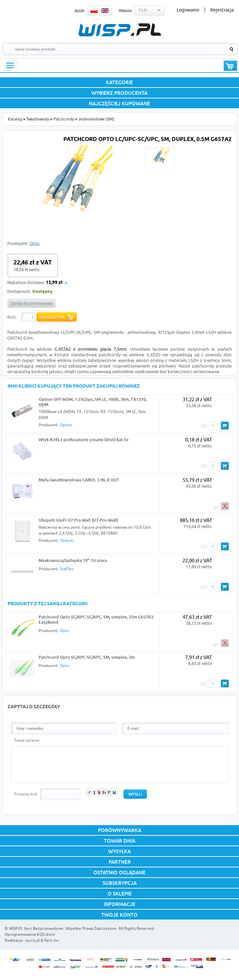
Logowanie (188, 10)
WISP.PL (120, 30)
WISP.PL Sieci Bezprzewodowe (36, 928)
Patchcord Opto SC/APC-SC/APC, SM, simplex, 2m (87, 657)
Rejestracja (222, 10)
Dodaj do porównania (32, 303)
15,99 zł (54, 283)
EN (105, 11)
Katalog (15, 119)
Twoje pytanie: (27, 740)
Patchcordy (64, 119)
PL (94, 11)
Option (66, 425)
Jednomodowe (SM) (96, 119)
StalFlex (67, 569)
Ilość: (12, 317)
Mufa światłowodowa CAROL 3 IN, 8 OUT (79, 480)
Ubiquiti (67, 540)
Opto (34, 243)
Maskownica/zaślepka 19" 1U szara (73, 560)
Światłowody (38, 119)
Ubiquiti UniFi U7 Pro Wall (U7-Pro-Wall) (78, 520)
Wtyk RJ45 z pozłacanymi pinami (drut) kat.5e (84, 439)
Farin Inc (52, 940)
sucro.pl (33, 940)
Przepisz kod (26, 794)
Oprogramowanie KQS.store (30, 934)
